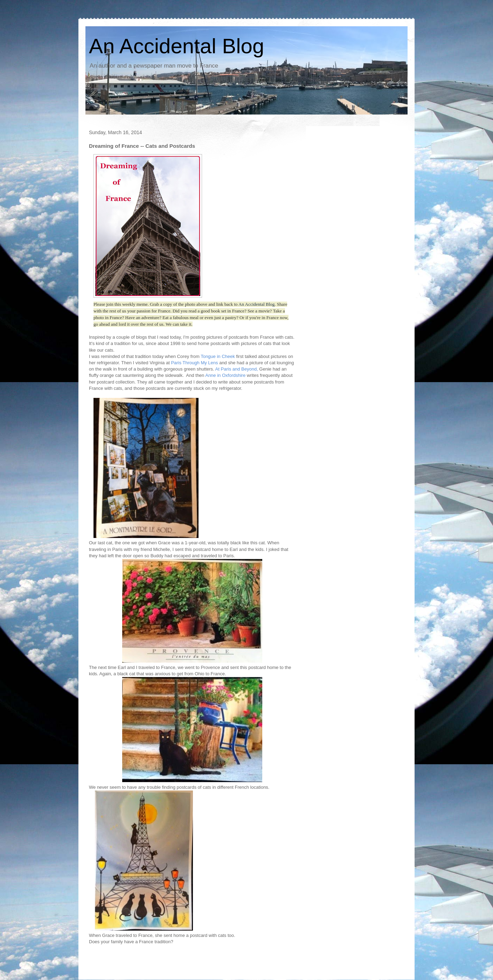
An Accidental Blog (176, 46)
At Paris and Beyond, (236, 369)
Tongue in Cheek (218, 356)
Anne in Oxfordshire (225, 375)
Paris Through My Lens (194, 363)
